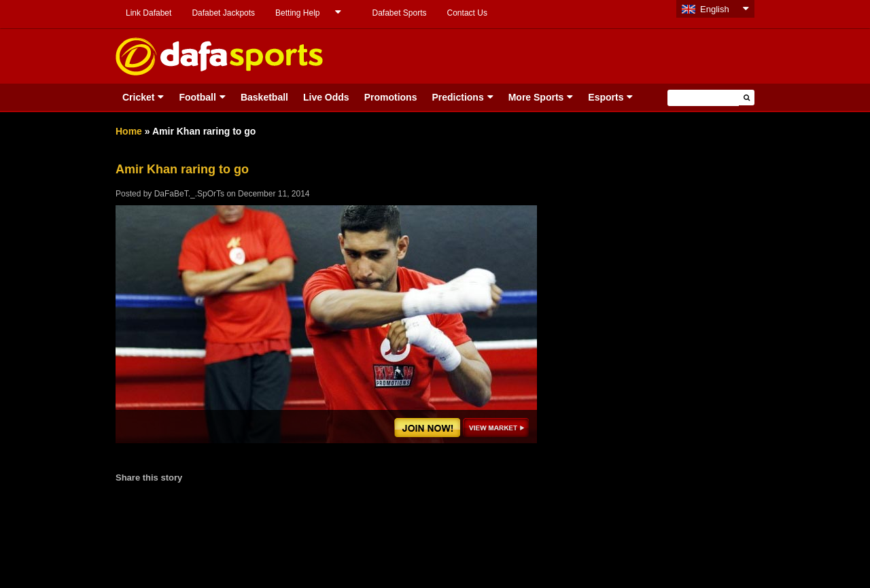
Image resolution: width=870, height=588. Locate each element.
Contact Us (467, 13)
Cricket (138, 97)
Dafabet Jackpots (223, 13)
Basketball (264, 97)
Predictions (457, 97)
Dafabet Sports (399, 13)
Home (129, 131)
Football (197, 97)
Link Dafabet (149, 13)
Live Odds (326, 97)
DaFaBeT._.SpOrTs (189, 194)
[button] (747, 98)
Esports (606, 97)
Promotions (391, 97)
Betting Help (297, 13)
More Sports (536, 97)
